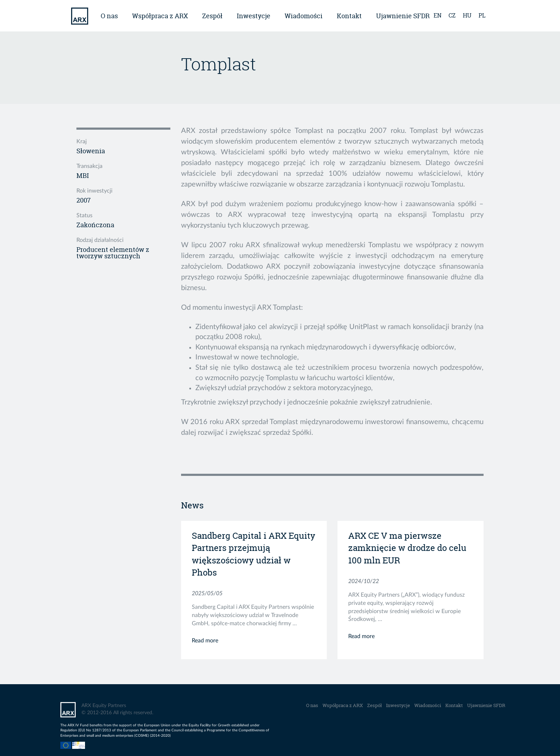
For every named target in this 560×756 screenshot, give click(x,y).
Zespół (212, 16)
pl (482, 15)
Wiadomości (304, 16)
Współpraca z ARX (160, 16)
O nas (109, 16)
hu (467, 15)
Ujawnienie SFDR (403, 16)
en (437, 15)
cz (452, 15)
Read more (205, 641)
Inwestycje (254, 16)
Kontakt (349, 16)
